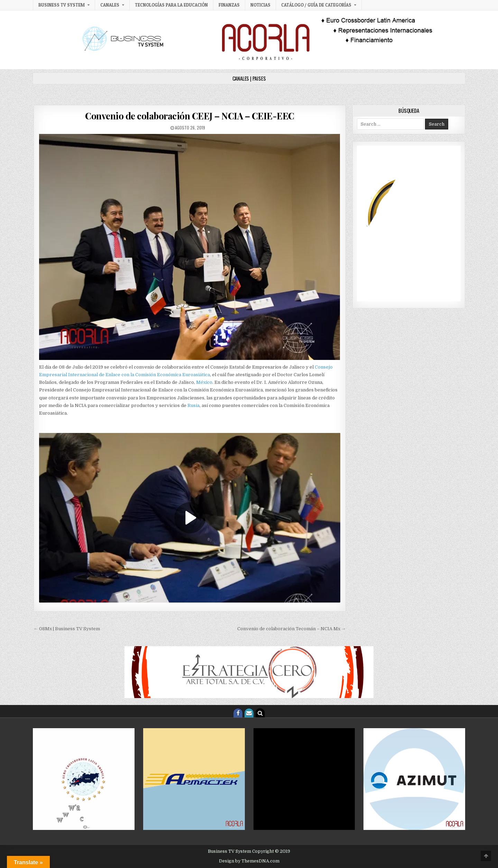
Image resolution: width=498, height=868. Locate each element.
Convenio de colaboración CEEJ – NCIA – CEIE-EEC (190, 116)
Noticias (260, 5)
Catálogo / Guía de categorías (316, 5)
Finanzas (229, 5)
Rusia (193, 405)
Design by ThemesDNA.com (249, 861)
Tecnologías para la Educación (171, 5)
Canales (110, 5)
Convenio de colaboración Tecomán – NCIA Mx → (292, 629)
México (204, 382)
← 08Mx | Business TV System (67, 629)
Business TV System (62, 5)
